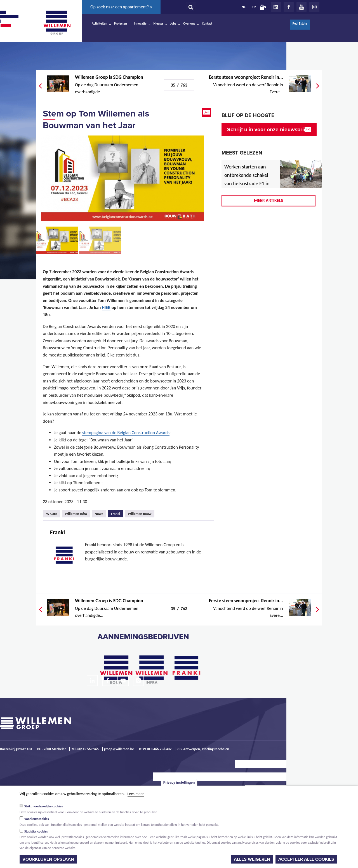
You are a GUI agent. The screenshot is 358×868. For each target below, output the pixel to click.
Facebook (289, 7)
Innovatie (140, 23)
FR (254, 7)
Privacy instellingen (179, 783)
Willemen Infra (76, 514)
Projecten (121, 23)
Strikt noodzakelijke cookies (44, 806)
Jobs (173, 23)
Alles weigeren (252, 859)
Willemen (57, 23)
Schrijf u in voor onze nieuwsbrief (268, 129)
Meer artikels (268, 200)
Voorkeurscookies (37, 819)
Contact (207, 23)
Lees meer (136, 794)
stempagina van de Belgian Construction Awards (126, 433)
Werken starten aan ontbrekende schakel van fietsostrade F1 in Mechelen (247, 179)
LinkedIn (276, 7)
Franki (117, 513)
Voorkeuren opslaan (48, 859)
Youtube (302, 7)
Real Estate (300, 23)
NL (244, 7)
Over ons (189, 23)
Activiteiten (99, 23)
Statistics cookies (36, 831)
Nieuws (158, 23)
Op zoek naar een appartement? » (121, 7)
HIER (106, 307)
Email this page (207, 112)
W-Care (52, 514)
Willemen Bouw (140, 514)
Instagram (314, 7)
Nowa (99, 514)
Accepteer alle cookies (306, 859)
